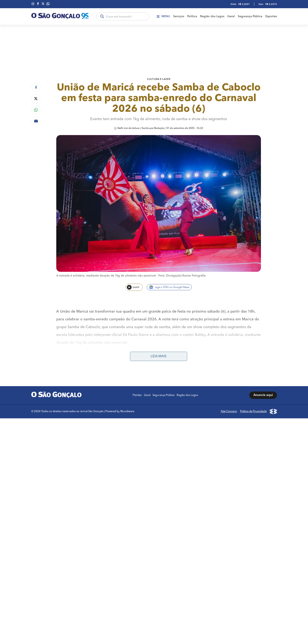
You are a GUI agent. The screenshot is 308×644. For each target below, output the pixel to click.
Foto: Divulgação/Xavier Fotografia (182, 276)
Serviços (179, 16)
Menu (163, 16)
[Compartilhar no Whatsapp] (36, 110)
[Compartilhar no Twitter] (36, 98)
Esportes (271, 16)
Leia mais (159, 356)
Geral (231, 16)
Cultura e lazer (159, 79)
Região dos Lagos (212, 16)
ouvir (133, 287)
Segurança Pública (250, 16)
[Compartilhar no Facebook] (36, 87)
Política (192, 16)
